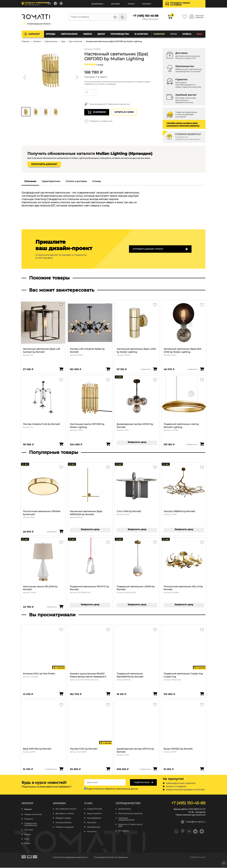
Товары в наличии (33, 815)
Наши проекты (94, 814)
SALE (199, 34)
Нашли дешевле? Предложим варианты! (107, 104)
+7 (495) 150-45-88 (145, 16)
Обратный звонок (150, 19)
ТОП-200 (29, 830)
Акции (27, 835)
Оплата (131, 4)
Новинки (159, 34)
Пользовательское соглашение (111, 858)
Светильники (69, 34)
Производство (120, 34)
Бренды (51, 34)
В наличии (141, 34)
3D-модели (124, 831)
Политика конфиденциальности (70, 858)
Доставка (115, 4)
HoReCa (187, 34)
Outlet (27, 844)
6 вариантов (192, 444)
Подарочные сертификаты (31, 825)
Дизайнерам (97, 4)
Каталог (34, 34)
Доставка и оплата (65, 814)
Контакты (147, 4)
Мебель (88, 34)
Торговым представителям (126, 819)
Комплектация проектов (130, 814)
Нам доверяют (94, 818)
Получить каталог (44, 164)
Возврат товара (63, 818)
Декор (101, 34)
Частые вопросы (64, 823)
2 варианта (145, 369)
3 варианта (52, 532)
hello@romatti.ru (193, 822)
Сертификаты (94, 827)
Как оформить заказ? (66, 809)
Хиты (174, 34)
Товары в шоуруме (65, 827)
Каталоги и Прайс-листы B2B (130, 825)
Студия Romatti (94, 809)
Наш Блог (92, 823)
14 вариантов (51, 769)
